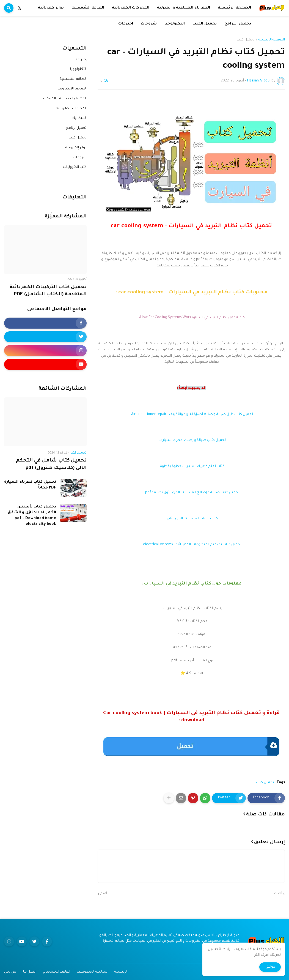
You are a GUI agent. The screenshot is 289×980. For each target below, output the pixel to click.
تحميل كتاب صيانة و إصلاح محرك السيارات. (191, 440)
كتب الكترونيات (75, 167)
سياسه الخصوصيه (92, 972)
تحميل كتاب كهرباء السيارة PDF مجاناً (30, 485)
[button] (20, 8)
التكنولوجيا (78, 69)
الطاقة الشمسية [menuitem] (88, 8)
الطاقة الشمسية (73, 79)
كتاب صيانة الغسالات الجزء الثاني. (191, 519)
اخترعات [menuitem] (126, 24)
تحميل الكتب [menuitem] (205, 24)
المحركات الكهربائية (71, 109)
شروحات (80, 158)
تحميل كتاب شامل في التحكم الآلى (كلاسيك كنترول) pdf (51, 465)
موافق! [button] (270, 967)
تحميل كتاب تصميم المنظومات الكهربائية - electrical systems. (191, 545)
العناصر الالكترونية (72, 89)
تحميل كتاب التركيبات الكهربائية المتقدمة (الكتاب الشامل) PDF (48, 291)
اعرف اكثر (262, 955)
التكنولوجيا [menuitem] (175, 24)
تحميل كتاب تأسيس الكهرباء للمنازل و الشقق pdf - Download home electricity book (32, 515)
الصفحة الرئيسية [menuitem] (234, 8)
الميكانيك (79, 118)
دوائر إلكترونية (76, 148)
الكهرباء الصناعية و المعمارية (64, 99)
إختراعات (80, 60)
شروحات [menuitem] (149, 24)
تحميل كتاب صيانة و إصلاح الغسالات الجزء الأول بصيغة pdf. (191, 493)
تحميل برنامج (76, 128)
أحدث (278, 894)
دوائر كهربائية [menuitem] (51, 8)
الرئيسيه (121, 972)
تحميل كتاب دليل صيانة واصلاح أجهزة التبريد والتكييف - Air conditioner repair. (191, 414)
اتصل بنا (30, 972)
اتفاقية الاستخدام (57, 972)
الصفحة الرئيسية (272, 40)
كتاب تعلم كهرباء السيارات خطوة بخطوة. (191, 466)
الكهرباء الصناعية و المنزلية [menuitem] (184, 8)
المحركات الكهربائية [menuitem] (131, 8)
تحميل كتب (246, 40)
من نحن (10, 972)
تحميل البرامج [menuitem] (238, 24)
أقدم (104, 894)
